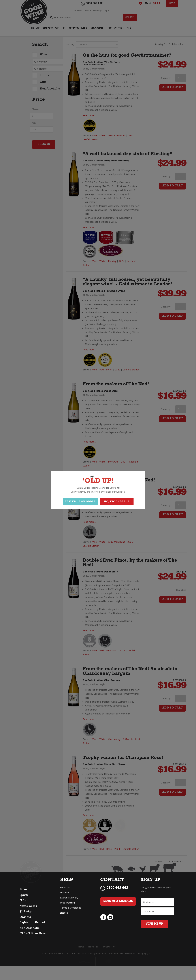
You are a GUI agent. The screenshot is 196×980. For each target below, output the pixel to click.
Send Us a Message (118, 901)
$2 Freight (27, 912)
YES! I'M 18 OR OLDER (80, 502)
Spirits (24, 895)
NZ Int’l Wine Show (33, 934)
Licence (64, 913)
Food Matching (68, 903)
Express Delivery (69, 898)
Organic (25, 917)
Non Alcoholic (30, 928)
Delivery (64, 893)
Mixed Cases (28, 906)
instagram (110, 917)
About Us (65, 887)
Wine (23, 890)
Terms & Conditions (71, 908)
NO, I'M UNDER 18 (117, 502)
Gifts (23, 901)
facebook (103, 917)
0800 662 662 (117, 888)
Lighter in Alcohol (32, 923)
